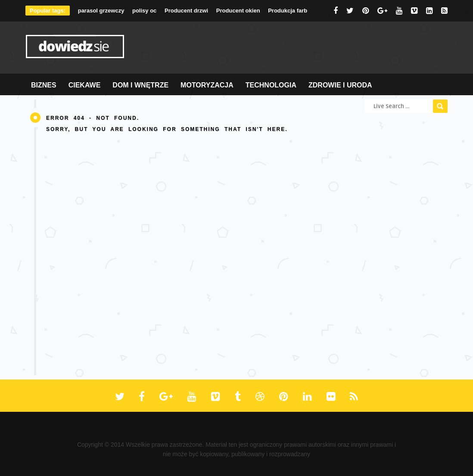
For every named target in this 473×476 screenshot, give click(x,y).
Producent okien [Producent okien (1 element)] (238, 11)
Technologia (271, 85)
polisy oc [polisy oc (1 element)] (144, 11)
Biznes (44, 85)
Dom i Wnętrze (140, 85)
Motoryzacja (207, 85)
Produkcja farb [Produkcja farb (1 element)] (288, 11)
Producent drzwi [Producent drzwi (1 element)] (186, 11)
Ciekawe (85, 85)
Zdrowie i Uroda (340, 85)
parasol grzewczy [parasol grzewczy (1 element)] (101, 11)
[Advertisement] (291, 48)
